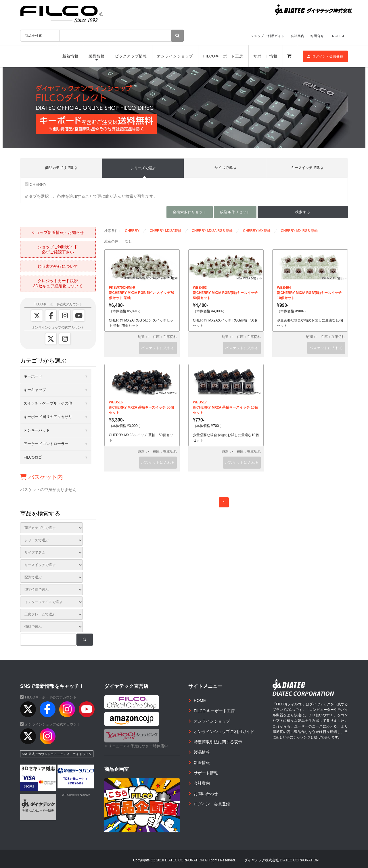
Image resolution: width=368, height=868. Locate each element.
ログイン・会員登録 (325, 56)
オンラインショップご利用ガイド (224, 732)
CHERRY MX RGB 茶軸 (299, 231)
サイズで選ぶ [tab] (225, 168)
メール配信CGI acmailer (76, 795)
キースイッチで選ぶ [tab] (307, 168)
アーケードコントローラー (46, 444)
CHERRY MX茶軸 (257, 231)
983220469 (76, 783)
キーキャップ (35, 390)
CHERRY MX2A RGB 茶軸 (212, 231)
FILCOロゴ (33, 457)
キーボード (33, 376)
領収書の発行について (58, 266)
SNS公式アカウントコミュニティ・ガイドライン (57, 754)
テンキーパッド (37, 430)
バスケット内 (42, 477)
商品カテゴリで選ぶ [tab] (61, 168)
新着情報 (70, 56)
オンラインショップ (175, 56)
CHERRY (36, 184)
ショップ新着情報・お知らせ (58, 232)
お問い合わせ (206, 794)
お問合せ (317, 36)
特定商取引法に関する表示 (218, 742)
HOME (200, 700)
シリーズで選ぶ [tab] (143, 168)
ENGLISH (338, 36)
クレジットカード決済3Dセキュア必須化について (58, 283)
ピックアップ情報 (131, 56)
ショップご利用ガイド (268, 36)
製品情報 (97, 56)
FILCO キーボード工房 (214, 711)
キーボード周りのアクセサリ (48, 417)
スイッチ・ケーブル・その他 (48, 403)
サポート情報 (265, 56)
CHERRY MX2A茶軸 (166, 231)
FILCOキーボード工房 (223, 56)
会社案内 (298, 36)
